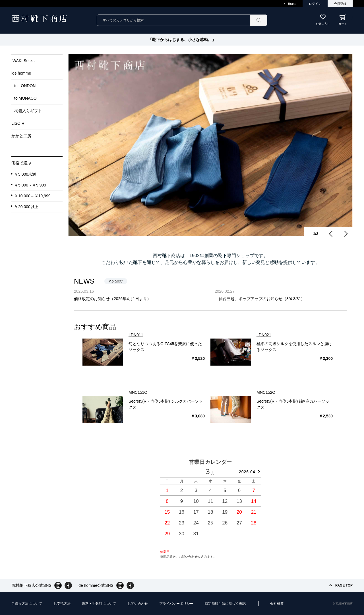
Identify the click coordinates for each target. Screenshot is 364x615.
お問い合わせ (138, 604)
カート (346, 20)
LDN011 (136, 335)
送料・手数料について (99, 604)
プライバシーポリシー (176, 604)
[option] (210, 145)
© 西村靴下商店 (343, 604)
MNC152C (266, 392)
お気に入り (323, 24)
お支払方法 (62, 604)
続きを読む (116, 281)
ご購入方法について (27, 604)
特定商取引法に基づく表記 (225, 604)
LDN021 (264, 335)
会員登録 (340, 4)
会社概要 (277, 604)
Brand (292, 4)
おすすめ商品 (95, 327)
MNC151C (138, 392)
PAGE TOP (344, 585)
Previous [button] (331, 234)
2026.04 (247, 472)
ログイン (315, 4)
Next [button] (346, 234)
